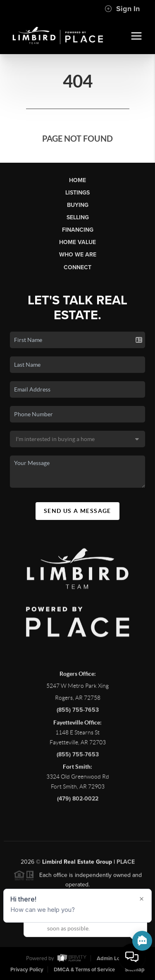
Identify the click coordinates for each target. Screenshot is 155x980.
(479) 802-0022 (78, 801)
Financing (78, 230)
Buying (78, 205)
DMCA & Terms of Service (84, 970)
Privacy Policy (27, 970)
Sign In (122, 9)
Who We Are (78, 255)
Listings (77, 193)
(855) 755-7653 (78, 713)
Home (77, 180)
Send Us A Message (77, 511)
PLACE (126, 865)
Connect (77, 267)
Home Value (77, 242)
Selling (78, 217)
